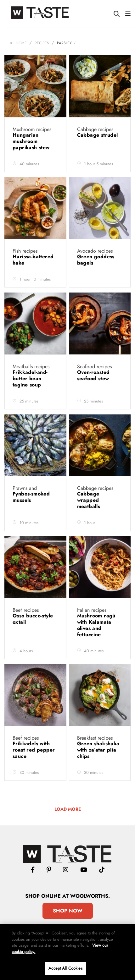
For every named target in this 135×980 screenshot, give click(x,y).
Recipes (42, 43)
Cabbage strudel (98, 135)
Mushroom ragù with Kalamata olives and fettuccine (96, 625)
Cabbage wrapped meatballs (90, 500)
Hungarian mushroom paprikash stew (32, 141)
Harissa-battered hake (33, 260)
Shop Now (68, 911)
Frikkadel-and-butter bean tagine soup (30, 378)
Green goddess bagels (96, 260)
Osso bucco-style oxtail (33, 619)
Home (21, 43)
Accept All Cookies (65, 968)
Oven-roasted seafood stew (94, 375)
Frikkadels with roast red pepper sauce (34, 750)
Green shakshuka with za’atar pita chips (98, 750)
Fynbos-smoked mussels (31, 497)
